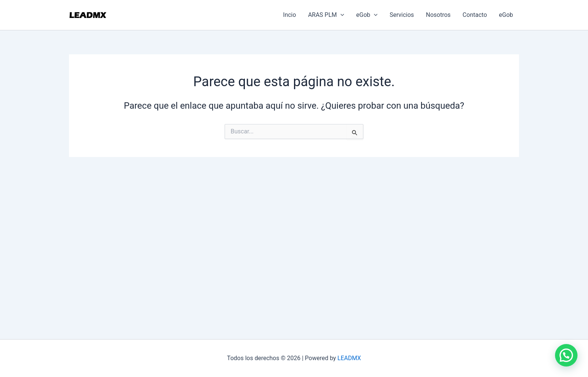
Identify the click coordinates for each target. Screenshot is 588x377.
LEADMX (349, 358)
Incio (290, 15)
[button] (566, 355)
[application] (340, 15)
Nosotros (438, 15)
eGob (367, 15)
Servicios (402, 15)
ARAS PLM (326, 15)
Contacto (475, 15)
